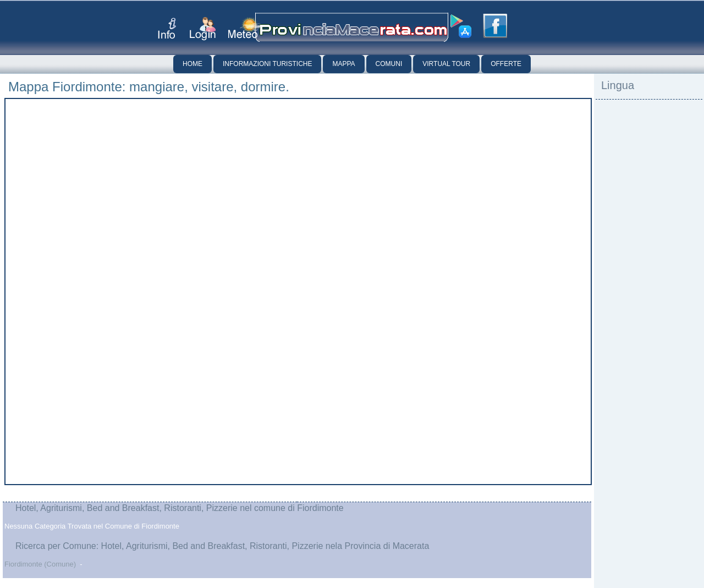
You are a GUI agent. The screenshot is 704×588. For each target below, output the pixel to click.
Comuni (389, 64)
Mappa (343, 64)
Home (193, 64)
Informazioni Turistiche (267, 64)
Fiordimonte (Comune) (40, 564)
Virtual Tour (446, 64)
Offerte (506, 64)
